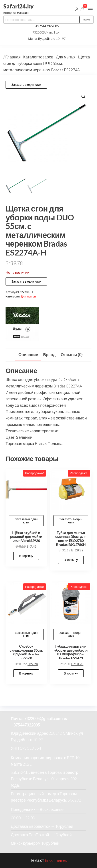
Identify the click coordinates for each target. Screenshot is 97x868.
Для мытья (66, 57)
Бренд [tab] (49, 355)
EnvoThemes (56, 860)
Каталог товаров (38, 57)
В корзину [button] (26, 556)
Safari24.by (18, 6)
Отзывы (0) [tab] (72, 355)
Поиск (86, 19)
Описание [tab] (28, 355)
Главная (13, 57)
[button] (90, 10)
